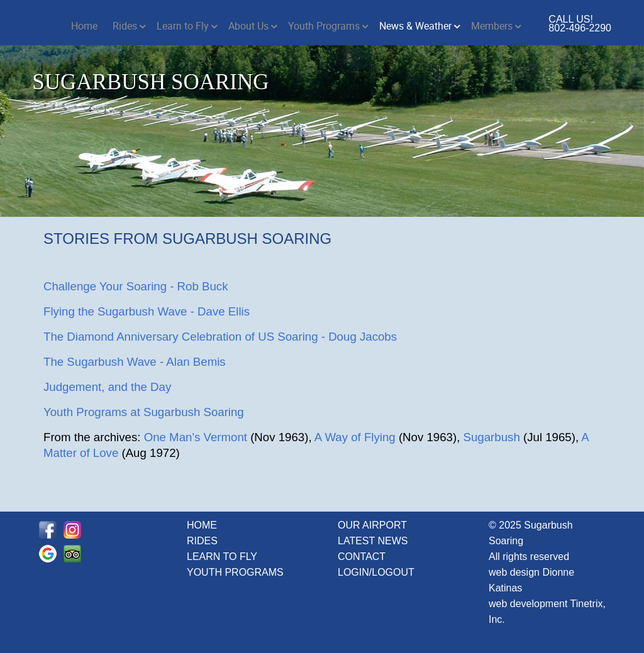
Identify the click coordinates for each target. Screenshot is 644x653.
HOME (202, 525)
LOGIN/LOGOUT (376, 572)
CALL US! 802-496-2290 (580, 24)
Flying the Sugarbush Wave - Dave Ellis (147, 311)
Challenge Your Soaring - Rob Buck (136, 286)
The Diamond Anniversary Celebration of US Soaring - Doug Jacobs (220, 337)
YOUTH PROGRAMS (235, 572)
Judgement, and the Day (107, 387)
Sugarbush (492, 437)
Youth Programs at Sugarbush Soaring (144, 412)
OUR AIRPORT (372, 525)
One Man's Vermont (196, 437)
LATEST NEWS (373, 541)
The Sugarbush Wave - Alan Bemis (135, 362)
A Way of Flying (355, 437)
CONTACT (362, 557)
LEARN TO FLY (222, 557)
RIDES (202, 541)
